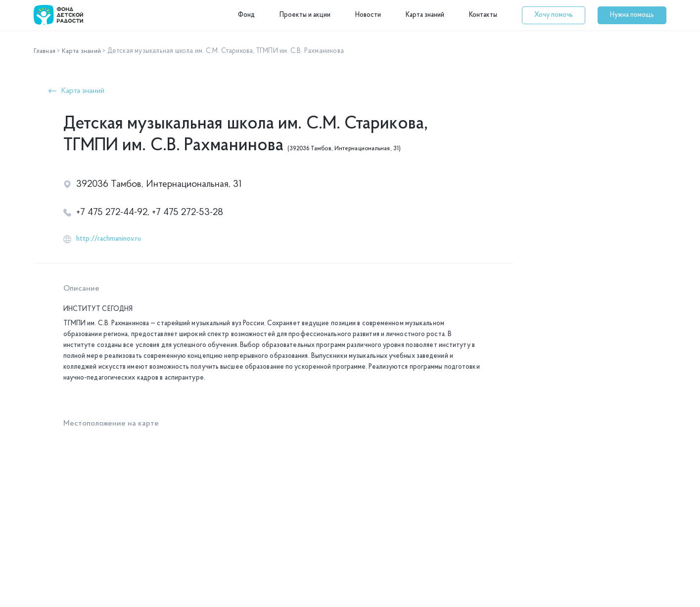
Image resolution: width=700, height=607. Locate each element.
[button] (554, 15)
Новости (368, 15)
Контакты (483, 15)
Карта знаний (425, 15)
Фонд (246, 15)
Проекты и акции (305, 15)
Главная (45, 51)
